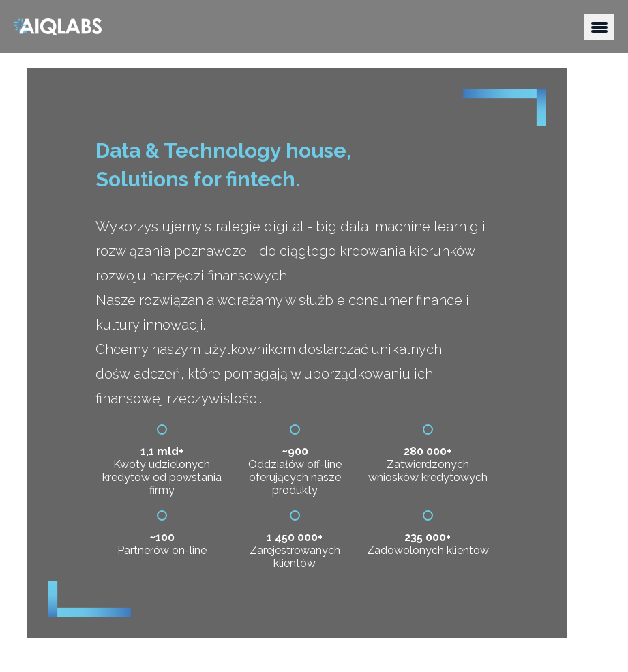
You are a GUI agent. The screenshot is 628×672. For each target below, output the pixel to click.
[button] (599, 27)
